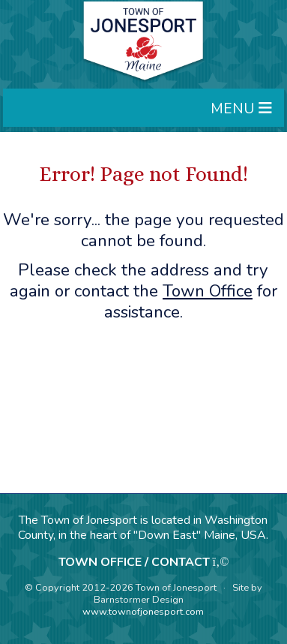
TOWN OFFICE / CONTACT (134, 562)
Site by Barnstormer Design (178, 594)
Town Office (208, 291)
